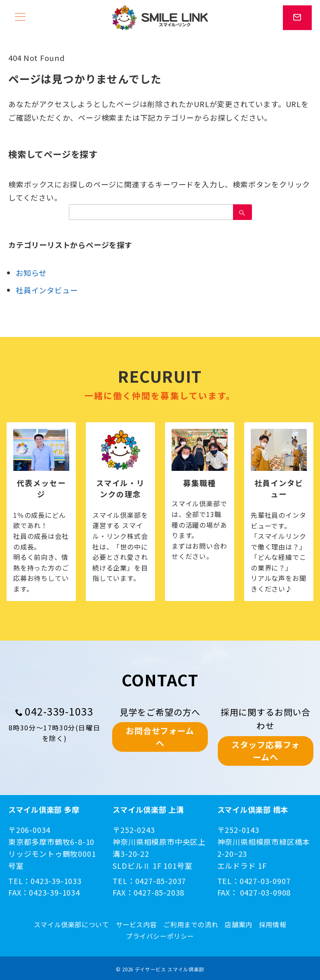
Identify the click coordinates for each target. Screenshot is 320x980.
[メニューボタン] (20, 18)
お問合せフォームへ (160, 737)
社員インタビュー (47, 290)
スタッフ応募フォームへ (266, 751)
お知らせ (31, 273)
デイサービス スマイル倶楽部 (169, 969)
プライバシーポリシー (160, 936)
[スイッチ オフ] (297, 18)
